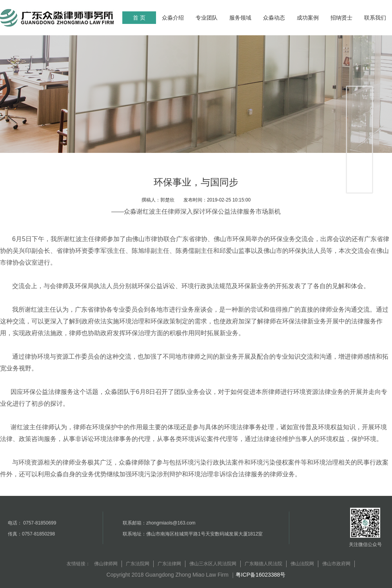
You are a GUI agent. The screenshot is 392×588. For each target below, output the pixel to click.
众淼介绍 (173, 18)
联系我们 (375, 18)
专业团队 (207, 18)
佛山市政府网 (336, 564)
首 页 (139, 18)
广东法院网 (138, 564)
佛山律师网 (106, 564)
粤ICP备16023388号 (261, 575)
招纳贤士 (341, 18)
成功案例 (308, 18)
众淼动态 (274, 18)
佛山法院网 (302, 564)
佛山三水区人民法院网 (213, 564)
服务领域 (240, 18)
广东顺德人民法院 (263, 564)
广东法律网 (169, 564)
